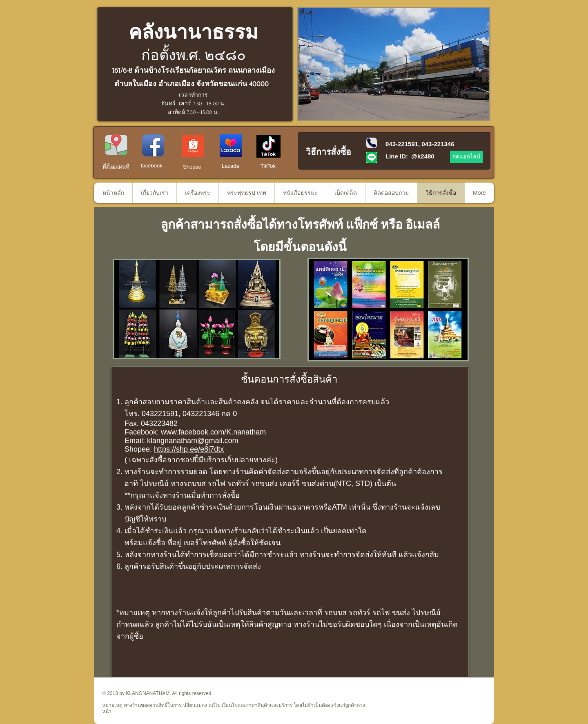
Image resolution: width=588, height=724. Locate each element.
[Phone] (372, 143)
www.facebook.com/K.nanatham (213, 432)
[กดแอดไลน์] (467, 157)
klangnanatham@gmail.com (193, 441)
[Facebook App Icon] (153, 145)
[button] (394, 64)
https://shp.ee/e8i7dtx (189, 449)
